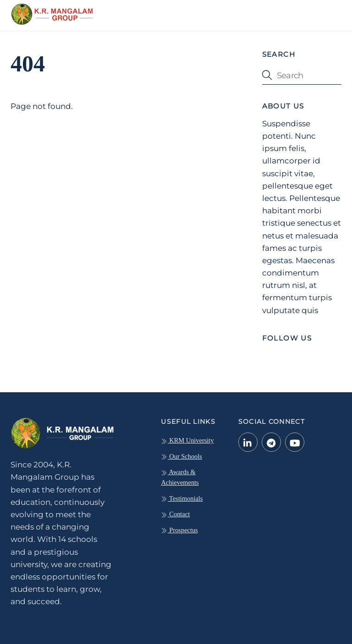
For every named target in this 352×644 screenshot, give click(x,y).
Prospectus (179, 530)
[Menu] (329, 12)
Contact (175, 514)
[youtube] (295, 442)
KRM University (187, 440)
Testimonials (182, 498)
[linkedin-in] (248, 442)
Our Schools (181, 456)
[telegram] (271, 442)
